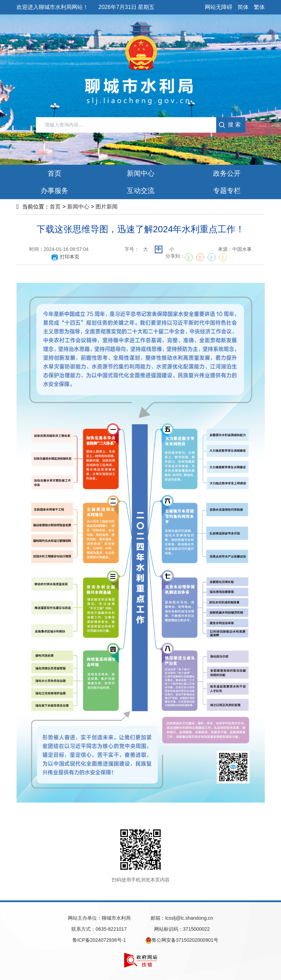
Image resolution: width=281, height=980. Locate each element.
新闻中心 (78, 207)
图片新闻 (107, 207)
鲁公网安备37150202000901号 (182, 940)
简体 (243, 7)
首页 (55, 207)
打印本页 (65, 257)
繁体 (259, 7)
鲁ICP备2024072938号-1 (99, 940)
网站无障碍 (219, 7)
